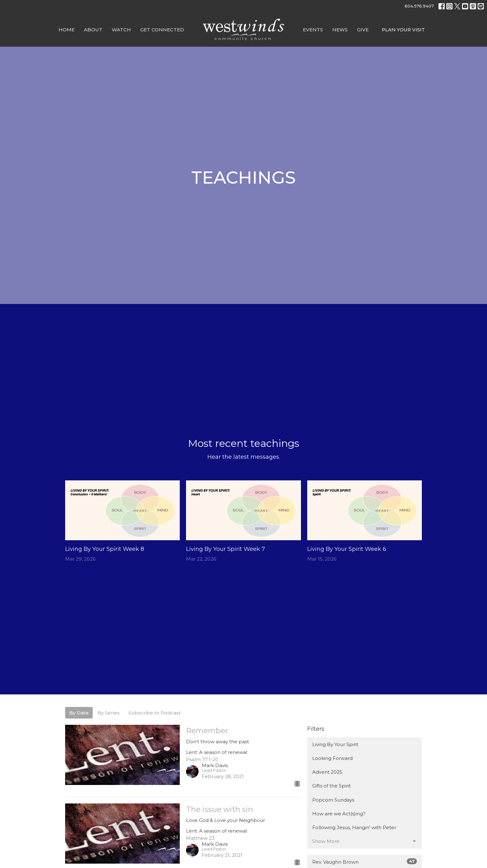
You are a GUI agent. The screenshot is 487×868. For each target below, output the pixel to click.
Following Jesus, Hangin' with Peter (354, 827)
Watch (121, 30)
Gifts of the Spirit (332, 786)
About (93, 30)
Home (67, 30)
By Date (79, 713)
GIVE (363, 30)
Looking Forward (332, 758)
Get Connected (162, 30)
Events (313, 30)
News (340, 30)
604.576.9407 (419, 6)
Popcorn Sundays (333, 800)
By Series (109, 713)
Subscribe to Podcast (155, 713)
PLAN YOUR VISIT (403, 30)
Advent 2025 (327, 772)
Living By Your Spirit (335, 744)
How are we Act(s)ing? (339, 814)
